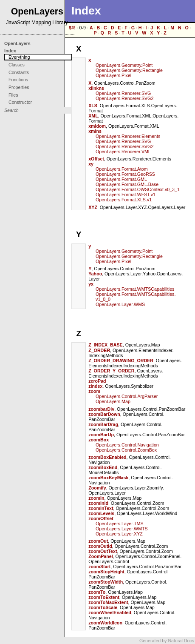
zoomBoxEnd (103, 467)
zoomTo (97, 592)
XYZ (93, 207)
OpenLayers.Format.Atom (122, 169)
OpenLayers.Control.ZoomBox (126, 450)
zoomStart (99, 567)
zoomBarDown (104, 414)
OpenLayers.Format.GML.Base (127, 184)
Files (13, 95)
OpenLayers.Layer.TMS (120, 524)
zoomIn (96, 498)
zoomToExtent (104, 597)
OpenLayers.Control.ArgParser (127, 396)
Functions (18, 80)
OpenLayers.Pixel (113, 75)
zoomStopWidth (106, 582)
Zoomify (97, 488)
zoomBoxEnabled (107, 457)
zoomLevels (101, 513)
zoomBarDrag (103, 424)
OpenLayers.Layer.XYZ (119, 534)
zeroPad (97, 381)
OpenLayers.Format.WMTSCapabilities (135, 289)
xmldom (97, 126)
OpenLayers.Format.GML (121, 179)
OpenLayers (17, 43)
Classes (17, 65)
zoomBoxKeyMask (108, 478)
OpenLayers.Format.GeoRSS (125, 174)
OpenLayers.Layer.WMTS (122, 529)
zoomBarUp (101, 435)
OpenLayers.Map (113, 401)
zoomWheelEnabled (110, 613)
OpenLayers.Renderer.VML (123, 152)
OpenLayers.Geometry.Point (124, 65)
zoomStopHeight (106, 572)
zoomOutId (100, 546)
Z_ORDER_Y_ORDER (111, 371)
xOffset (96, 159)
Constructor (20, 102)
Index (10, 51)
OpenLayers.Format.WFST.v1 (126, 195)
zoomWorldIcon (105, 623)
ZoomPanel (100, 556)
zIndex (95, 386)
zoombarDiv (101, 409)
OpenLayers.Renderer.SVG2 (124, 98)
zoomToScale (103, 607)
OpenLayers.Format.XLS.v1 (124, 200)
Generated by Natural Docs (167, 641)
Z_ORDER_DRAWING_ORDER (121, 361)
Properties (19, 87)
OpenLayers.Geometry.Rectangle (129, 70)
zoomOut (98, 541)
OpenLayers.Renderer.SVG (123, 93)
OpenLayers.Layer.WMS (120, 304)
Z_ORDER (99, 350)
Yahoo (95, 274)
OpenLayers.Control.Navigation (127, 445)
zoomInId (98, 503)
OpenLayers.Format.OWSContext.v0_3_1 (138, 189)
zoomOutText (103, 551)
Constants (19, 72)
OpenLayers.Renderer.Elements (128, 136)
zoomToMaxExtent (108, 602)
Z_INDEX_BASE (106, 345)
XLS (93, 106)
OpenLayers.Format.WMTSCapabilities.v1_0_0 (136, 297)
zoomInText (101, 508)
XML (93, 116)
